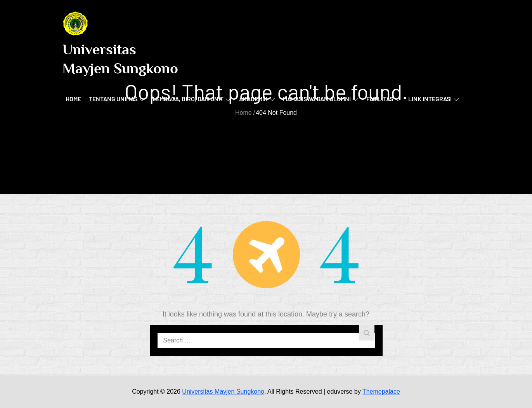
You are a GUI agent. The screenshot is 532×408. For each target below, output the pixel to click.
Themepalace (381, 392)
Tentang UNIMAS (117, 99)
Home (73, 99)
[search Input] (266, 341)
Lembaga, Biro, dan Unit (192, 99)
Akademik (257, 99)
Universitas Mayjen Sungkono (223, 392)
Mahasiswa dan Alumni (321, 99)
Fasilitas (383, 99)
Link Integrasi (434, 99)
